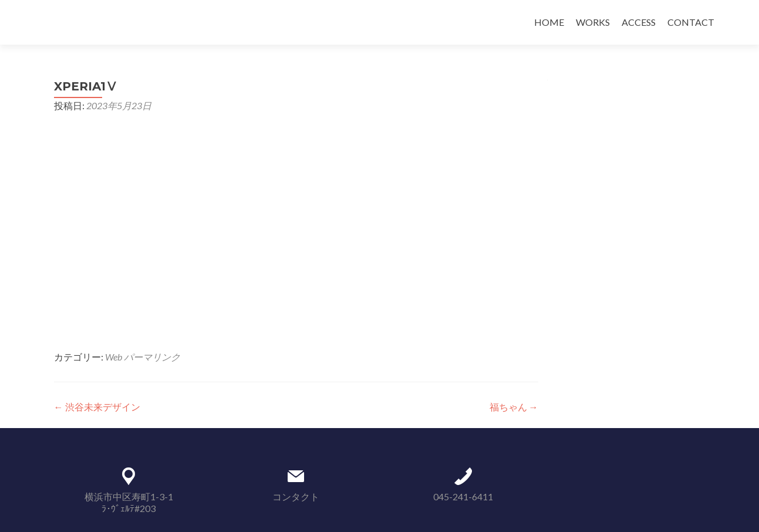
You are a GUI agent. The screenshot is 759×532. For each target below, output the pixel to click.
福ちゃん (514, 407)
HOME (549, 22)
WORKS (593, 22)
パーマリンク (152, 357)
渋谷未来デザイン (97, 407)
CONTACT (691, 22)
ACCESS (639, 22)
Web (114, 357)
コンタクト (296, 496)
